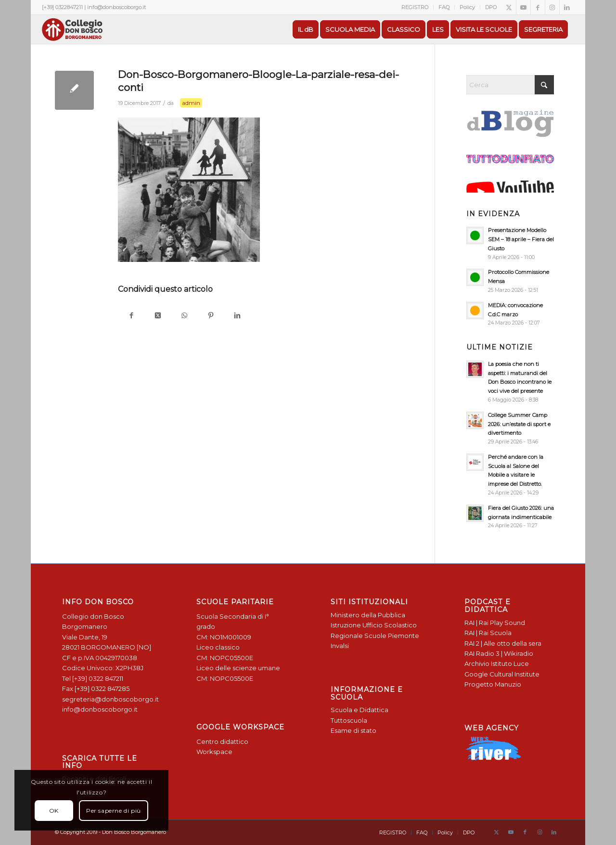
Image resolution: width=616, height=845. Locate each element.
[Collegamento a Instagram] (552, 7)
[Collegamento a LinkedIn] (567, 7)
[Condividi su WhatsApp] (184, 316)
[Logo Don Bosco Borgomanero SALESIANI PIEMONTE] (72, 29)
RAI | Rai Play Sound (495, 623)
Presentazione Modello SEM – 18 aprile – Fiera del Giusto (521, 239)
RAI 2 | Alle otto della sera (503, 643)
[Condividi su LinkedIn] (237, 316)
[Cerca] (510, 85)
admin (191, 103)
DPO (491, 7)
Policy (467, 7)
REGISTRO (415, 7)
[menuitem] (415, 7)
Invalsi (340, 646)
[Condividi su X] (158, 316)
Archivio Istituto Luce (497, 663)
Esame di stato (353, 730)
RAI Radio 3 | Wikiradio (499, 653)
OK (54, 811)
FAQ (444, 7)
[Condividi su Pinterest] (211, 316)
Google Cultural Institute (502, 674)
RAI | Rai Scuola (488, 633)
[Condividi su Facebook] (131, 316)
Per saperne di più (114, 811)
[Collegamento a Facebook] (538, 7)
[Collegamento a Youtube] (523, 7)
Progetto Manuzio (493, 684)
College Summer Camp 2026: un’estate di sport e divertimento (519, 424)
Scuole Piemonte (392, 636)
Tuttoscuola (349, 720)
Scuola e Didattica (359, 710)
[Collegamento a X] (509, 7)
